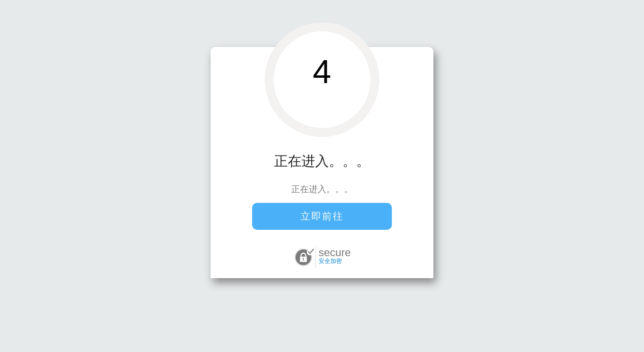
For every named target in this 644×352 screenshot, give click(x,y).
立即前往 (322, 216)
